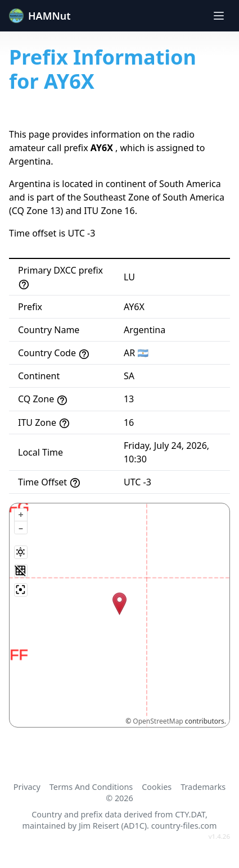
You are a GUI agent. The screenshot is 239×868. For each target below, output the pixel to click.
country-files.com (184, 826)
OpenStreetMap (158, 721)
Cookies (157, 787)
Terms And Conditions (91, 787)
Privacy (27, 787)
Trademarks (203, 787)
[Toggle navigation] (219, 16)
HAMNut (40, 16)
